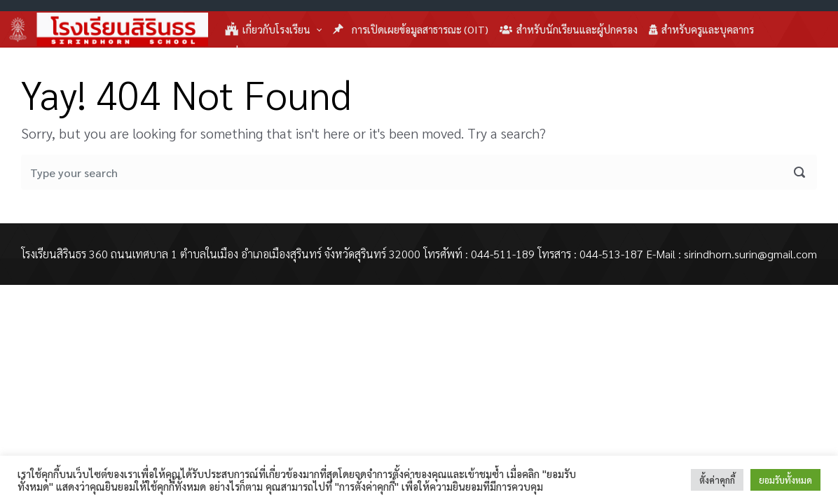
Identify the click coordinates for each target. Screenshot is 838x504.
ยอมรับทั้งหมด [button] (785, 480)
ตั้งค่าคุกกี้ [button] (717, 480)
